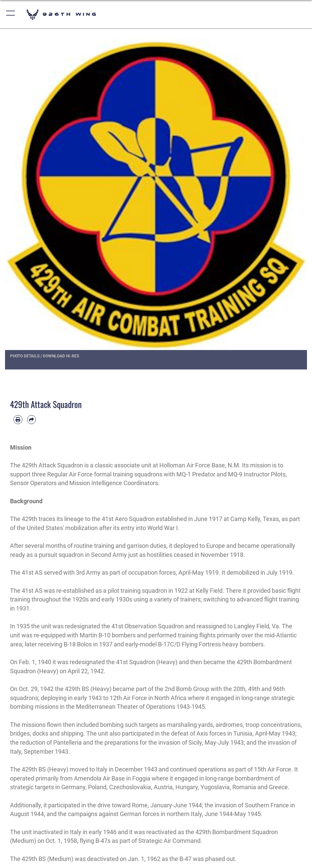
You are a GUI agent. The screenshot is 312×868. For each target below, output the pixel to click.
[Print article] (18, 420)
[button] (11, 14)
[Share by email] (32, 420)
